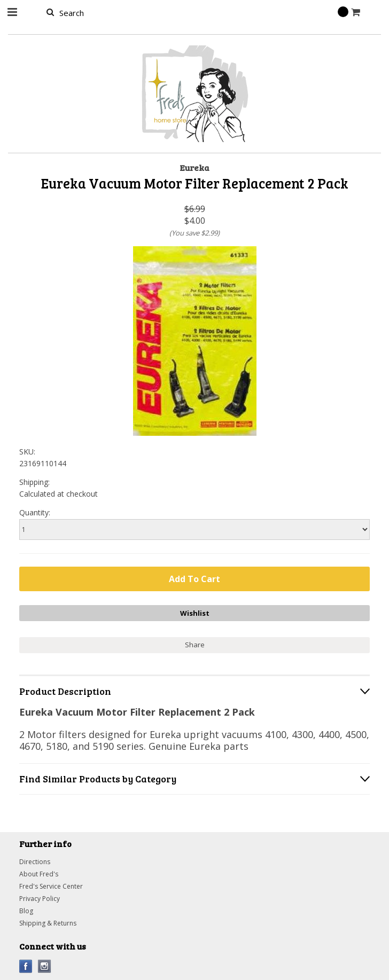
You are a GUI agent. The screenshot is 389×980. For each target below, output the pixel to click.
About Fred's (39, 874)
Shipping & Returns (48, 923)
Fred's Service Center (51, 886)
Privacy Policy (40, 899)
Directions (35, 862)
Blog (26, 911)
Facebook (26, 966)
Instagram (45, 966)
